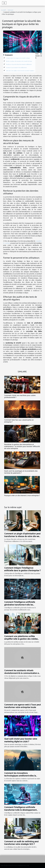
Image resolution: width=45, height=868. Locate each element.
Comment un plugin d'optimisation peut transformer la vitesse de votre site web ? (22, 536)
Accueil (3, 10)
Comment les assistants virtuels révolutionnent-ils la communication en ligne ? (22, 673)
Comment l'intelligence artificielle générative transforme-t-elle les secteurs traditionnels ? (20, 605)
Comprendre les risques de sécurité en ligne (18, 58)
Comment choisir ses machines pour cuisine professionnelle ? (20, 396)
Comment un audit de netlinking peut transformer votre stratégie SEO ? (21, 843)
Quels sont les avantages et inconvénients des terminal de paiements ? (21, 472)
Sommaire (9, 55)
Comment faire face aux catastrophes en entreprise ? (19, 421)
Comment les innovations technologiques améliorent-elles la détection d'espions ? (20, 776)
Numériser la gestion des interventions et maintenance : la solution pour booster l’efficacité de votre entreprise (22, 446)
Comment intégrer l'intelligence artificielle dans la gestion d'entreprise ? (22, 569)
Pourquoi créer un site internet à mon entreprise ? (22, 495)
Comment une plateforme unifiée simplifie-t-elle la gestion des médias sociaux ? (21, 639)
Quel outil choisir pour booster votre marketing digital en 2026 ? (21, 740)
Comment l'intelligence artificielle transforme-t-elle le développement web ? (20, 810)
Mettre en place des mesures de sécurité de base (19, 61)
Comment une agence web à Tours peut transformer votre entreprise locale (22, 706)
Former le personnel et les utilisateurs (16, 67)
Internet (10, 10)
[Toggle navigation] (4, 3)
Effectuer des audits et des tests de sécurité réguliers (20, 71)
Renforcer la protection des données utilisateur (19, 64)
